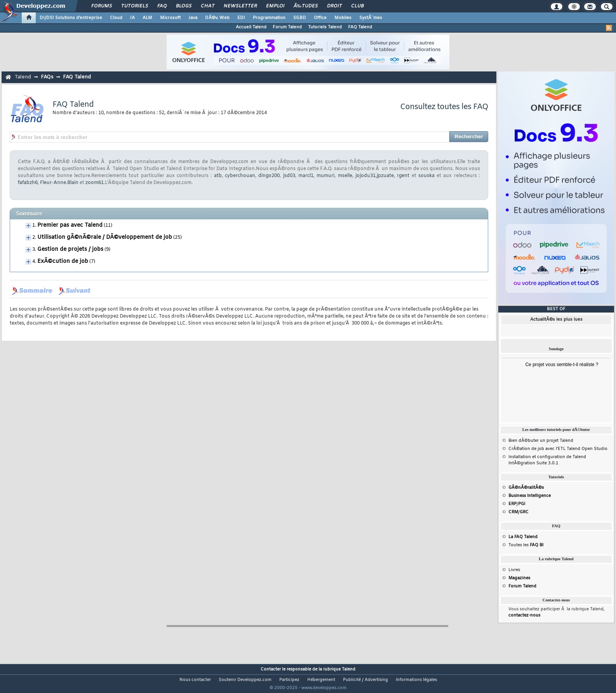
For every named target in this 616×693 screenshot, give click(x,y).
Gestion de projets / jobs (70, 249)
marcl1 (306, 176)
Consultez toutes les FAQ (444, 107)
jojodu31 (365, 176)
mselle (345, 176)
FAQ (162, 6)
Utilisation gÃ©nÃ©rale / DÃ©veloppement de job (105, 237)
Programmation (269, 18)
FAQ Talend (360, 27)
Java (193, 18)
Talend (23, 77)
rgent (403, 176)
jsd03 (289, 176)
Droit (334, 6)
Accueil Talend (251, 27)
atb (218, 176)
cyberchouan (240, 176)
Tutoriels (135, 6)
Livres (514, 570)
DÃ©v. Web (217, 18)
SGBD (300, 18)
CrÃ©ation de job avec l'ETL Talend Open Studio (558, 449)
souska (426, 176)
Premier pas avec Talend (70, 225)
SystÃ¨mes (371, 18)
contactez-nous (524, 615)
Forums (102, 6)
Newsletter (240, 6)
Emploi (275, 6)
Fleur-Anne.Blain (59, 183)
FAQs (47, 77)
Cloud (116, 18)
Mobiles (343, 18)
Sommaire (29, 214)
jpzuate (385, 176)
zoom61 (95, 183)
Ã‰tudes (306, 6)
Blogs (184, 6)
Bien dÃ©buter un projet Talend (541, 441)
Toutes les (526, 545)
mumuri (325, 176)
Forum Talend (287, 27)
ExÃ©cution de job (63, 261)
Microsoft (170, 18)
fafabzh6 (28, 183)
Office (320, 18)
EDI (241, 18)
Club (357, 6)
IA (132, 18)
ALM (147, 18)
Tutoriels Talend (325, 27)
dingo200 (269, 176)
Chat (208, 6)
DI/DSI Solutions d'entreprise (71, 18)
